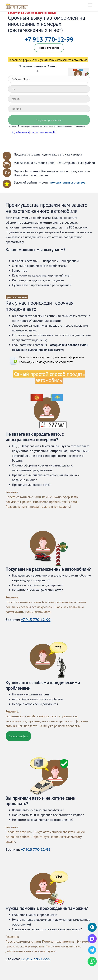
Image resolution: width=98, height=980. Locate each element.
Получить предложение (49, 120)
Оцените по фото (18, 736)
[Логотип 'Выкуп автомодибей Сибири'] (17, 5)
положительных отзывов (68, 182)
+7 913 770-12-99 (49, 39)
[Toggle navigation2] (90, 5)
